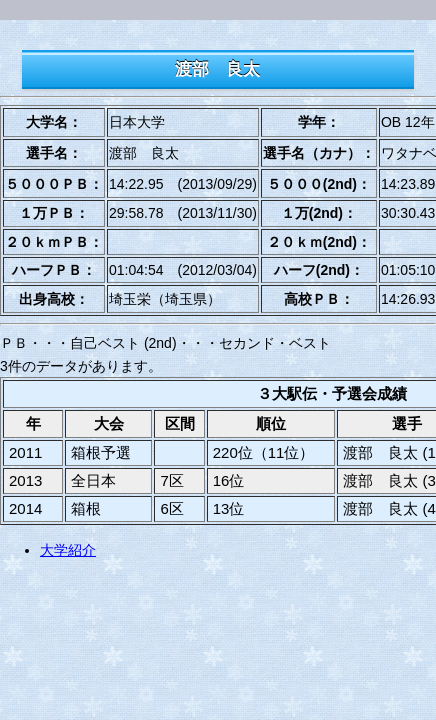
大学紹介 (68, 550)
